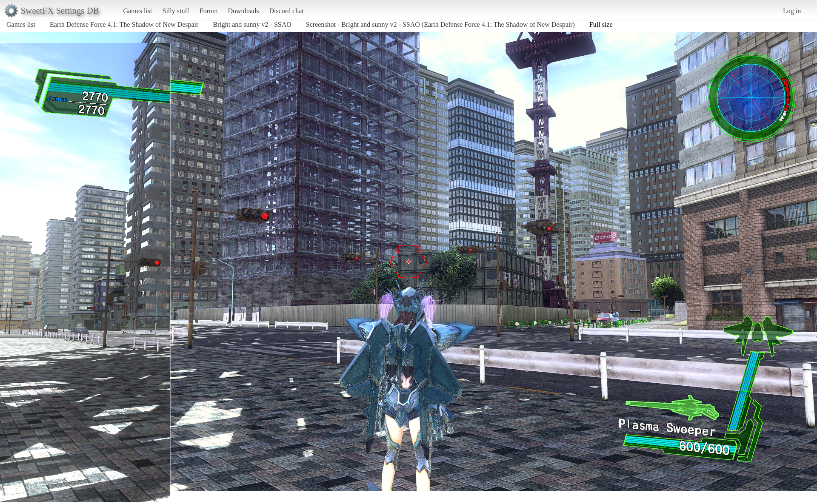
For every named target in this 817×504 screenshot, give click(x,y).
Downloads (243, 11)
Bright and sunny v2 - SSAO (252, 24)
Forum (209, 11)
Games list (138, 11)
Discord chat (286, 11)
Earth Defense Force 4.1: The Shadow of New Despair (124, 24)
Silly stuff (176, 11)
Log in (792, 11)
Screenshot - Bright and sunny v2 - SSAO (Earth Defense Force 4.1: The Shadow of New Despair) (440, 24)
